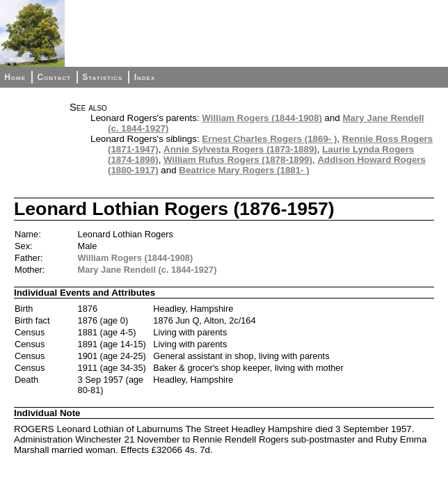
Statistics (102, 77)
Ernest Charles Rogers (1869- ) (269, 139)
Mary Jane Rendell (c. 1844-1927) (147, 270)
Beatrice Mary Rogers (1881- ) (244, 170)
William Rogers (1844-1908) (262, 118)
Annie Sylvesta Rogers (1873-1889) (240, 149)
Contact (54, 77)
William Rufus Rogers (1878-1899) (238, 160)
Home (15, 77)
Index (145, 77)
